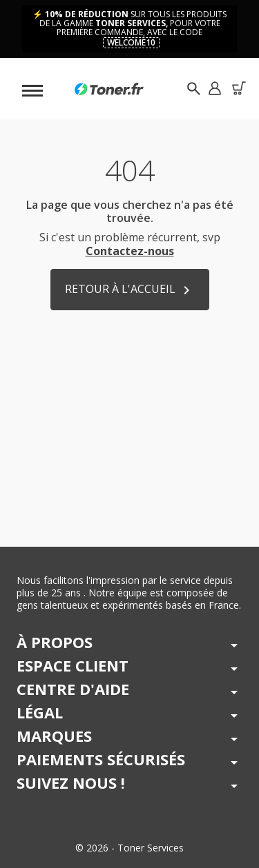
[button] (214, 89)
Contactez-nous (130, 251)
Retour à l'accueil (130, 290)
